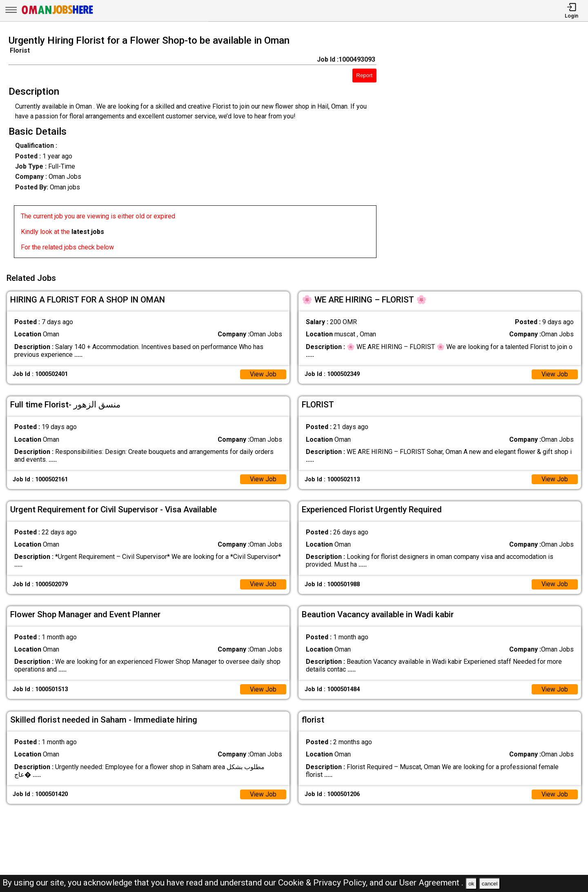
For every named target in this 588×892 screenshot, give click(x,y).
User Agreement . (431, 883)
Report (364, 75)
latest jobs (88, 232)
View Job (263, 373)
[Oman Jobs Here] (58, 14)
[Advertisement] (490, 149)
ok (471, 884)
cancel (490, 884)
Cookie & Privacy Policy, (324, 883)
